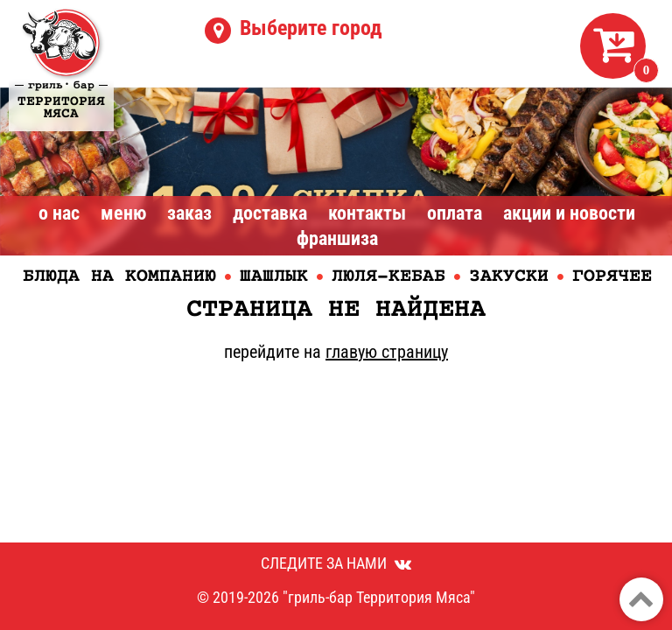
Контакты (367, 213)
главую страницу (387, 352)
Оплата (455, 213)
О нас (59, 213)
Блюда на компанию (119, 277)
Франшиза (337, 238)
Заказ (189, 213)
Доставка (270, 213)
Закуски (509, 277)
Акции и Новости (569, 213)
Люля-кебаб (388, 277)
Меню (123, 213)
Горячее (612, 277)
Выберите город (311, 28)
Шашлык (274, 277)
